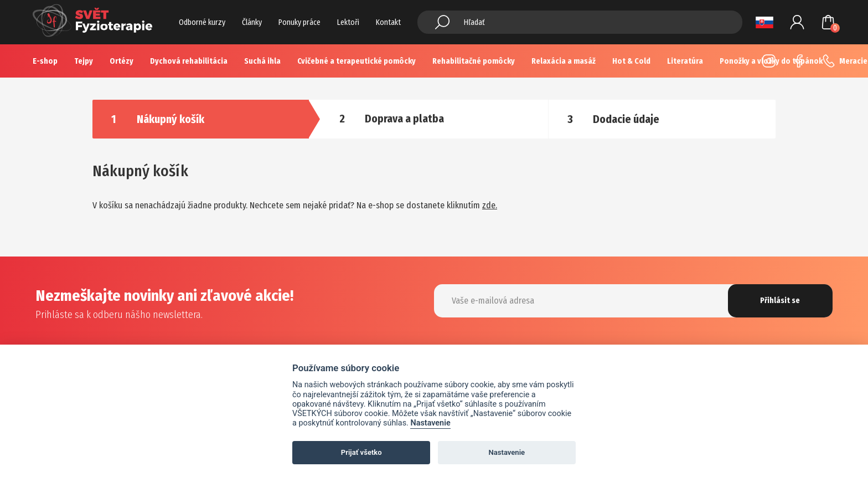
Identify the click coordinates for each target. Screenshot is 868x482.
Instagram (769, 61)
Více (687, 61)
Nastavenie (430, 423)
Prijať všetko (361, 452)
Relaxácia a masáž (564, 61)
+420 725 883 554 (829, 61)
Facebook (799, 61)
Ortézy (122, 61)
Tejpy (84, 61)
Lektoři (348, 22)
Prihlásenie (797, 22)
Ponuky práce (299, 22)
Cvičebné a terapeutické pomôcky (356, 61)
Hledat (442, 22)
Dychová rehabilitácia (189, 61)
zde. (490, 205)
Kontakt (388, 22)
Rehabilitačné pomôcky (474, 61)
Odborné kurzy (202, 22)
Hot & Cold (631, 61)
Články (252, 22)
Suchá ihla (262, 61)
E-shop (45, 61)
